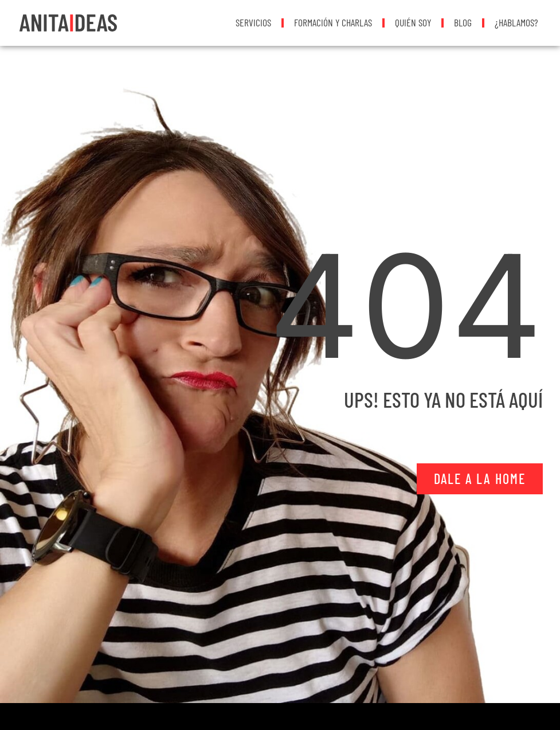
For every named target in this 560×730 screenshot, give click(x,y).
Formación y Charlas (333, 22)
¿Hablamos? (516, 22)
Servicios (253, 22)
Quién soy (413, 22)
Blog (463, 22)
